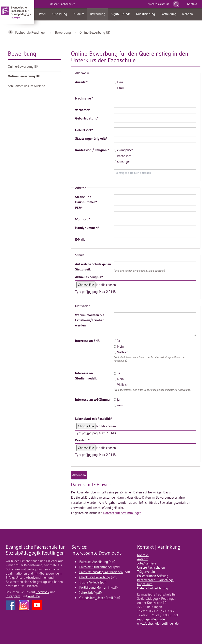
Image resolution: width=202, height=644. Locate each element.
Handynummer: (87, 228)
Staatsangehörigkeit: (91, 138)
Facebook (43, 592)
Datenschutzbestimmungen (122, 513)
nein (118, 405)
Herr (119, 82)
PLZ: (79, 208)
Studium (79, 14)
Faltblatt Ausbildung (94, 562)
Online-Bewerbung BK (23, 66)
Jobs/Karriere (147, 563)
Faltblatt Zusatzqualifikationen (101, 572)
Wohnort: (83, 219)
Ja (117, 341)
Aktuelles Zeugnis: (89, 277)
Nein (119, 346)
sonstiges (122, 162)
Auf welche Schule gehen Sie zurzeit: (93, 267)
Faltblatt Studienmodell (96, 567)
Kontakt (192, 4)
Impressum (145, 584)
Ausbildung (59, 14)
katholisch (123, 156)
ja (117, 399)
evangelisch (124, 150)
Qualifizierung (146, 14)
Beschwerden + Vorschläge (155, 580)
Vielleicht (122, 352)
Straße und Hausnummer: (86, 199)
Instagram (13, 596)
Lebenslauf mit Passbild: (94, 419)
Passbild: (82, 440)
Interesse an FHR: (88, 341)
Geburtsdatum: (87, 118)
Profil (43, 14)
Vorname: (83, 110)
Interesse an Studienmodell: (86, 376)
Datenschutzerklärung (153, 588)
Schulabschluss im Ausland (27, 86)
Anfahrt (142, 559)
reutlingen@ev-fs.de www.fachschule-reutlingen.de (158, 621)
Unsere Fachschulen (151, 567)
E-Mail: (80, 239)
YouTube (34, 596)
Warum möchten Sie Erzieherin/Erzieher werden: (90, 320)
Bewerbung (98, 14)
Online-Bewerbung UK (95, 32)
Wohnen (188, 14)
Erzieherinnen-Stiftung (153, 576)
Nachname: (84, 98)
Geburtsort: (84, 130)
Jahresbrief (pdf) (91, 593)
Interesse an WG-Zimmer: (93, 399)
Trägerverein (146, 572)
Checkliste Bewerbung (95, 577)
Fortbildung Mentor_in (95, 587)
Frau (119, 88)
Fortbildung (169, 14)
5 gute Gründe (121, 14)
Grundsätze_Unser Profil (96, 598)
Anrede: (81, 82)
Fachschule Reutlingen (31, 32)
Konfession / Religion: (92, 150)
